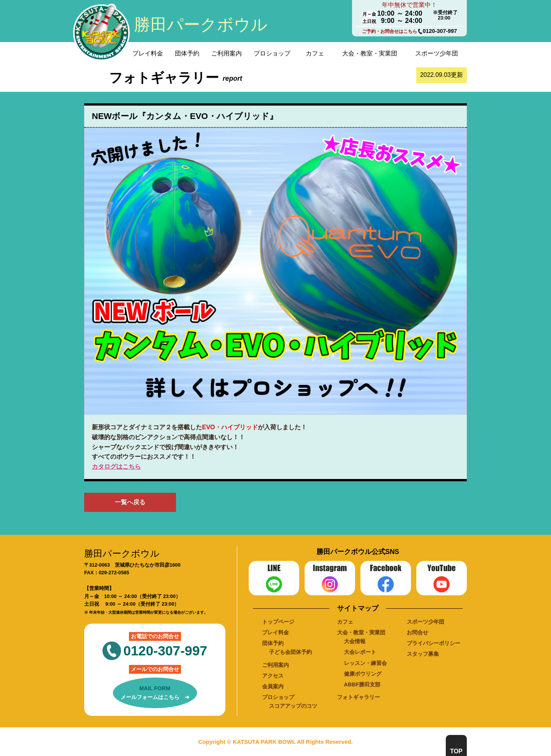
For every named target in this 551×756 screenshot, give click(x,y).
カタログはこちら (116, 467)
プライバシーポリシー (434, 643)
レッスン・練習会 (365, 663)
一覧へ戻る (130, 502)
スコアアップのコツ (293, 706)
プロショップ (272, 53)
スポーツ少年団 (437, 53)
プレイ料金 (148, 53)
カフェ (315, 53)
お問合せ (417, 632)
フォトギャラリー (359, 697)
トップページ (278, 622)
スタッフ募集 (423, 654)
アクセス (273, 676)
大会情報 (355, 641)
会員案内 (273, 686)
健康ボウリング (363, 674)
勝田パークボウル (201, 24)
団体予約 (187, 53)
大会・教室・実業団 (370, 53)
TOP (456, 751)
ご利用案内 (227, 53)
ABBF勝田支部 (362, 684)
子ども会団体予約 (290, 652)
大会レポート (360, 652)
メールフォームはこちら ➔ (155, 692)
